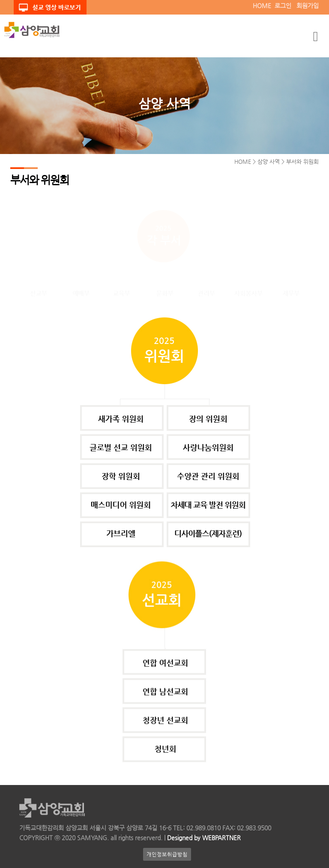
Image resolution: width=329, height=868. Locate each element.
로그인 (283, 6)
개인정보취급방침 (167, 854)
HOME (262, 6)
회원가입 (308, 6)
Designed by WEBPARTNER (203, 838)
